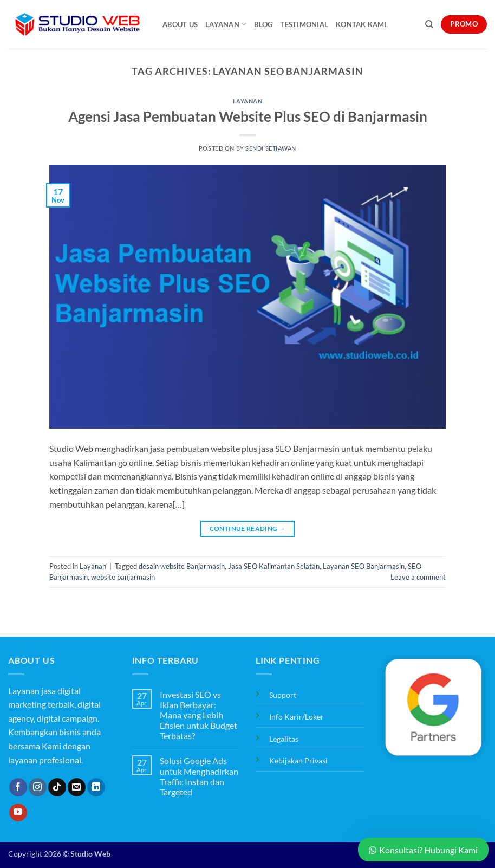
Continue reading (248, 529)
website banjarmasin (123, 577)
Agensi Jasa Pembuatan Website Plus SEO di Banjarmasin (248, 116)
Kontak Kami (361, 24)
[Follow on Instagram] (38, 787)
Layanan (226, 24)
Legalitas (284, 739)
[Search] (429, 24)
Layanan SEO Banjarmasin (364, 566)
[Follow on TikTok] (57, 787)
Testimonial (304, 24)
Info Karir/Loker (297, 717)
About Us (180, 24)
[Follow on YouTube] (18, 813)
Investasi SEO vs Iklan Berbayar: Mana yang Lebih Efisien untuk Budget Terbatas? (198, 715)
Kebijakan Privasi (298, 760)
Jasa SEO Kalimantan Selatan (274, 566)
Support (283, 695)
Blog (263, 24)
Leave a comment (418, 577)
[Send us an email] (77, 787)
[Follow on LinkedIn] (96, 787)
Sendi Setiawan (271, 148)
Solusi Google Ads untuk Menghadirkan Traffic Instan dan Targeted (199, 776)
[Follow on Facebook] (18, 787)
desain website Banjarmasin (182, 566)
